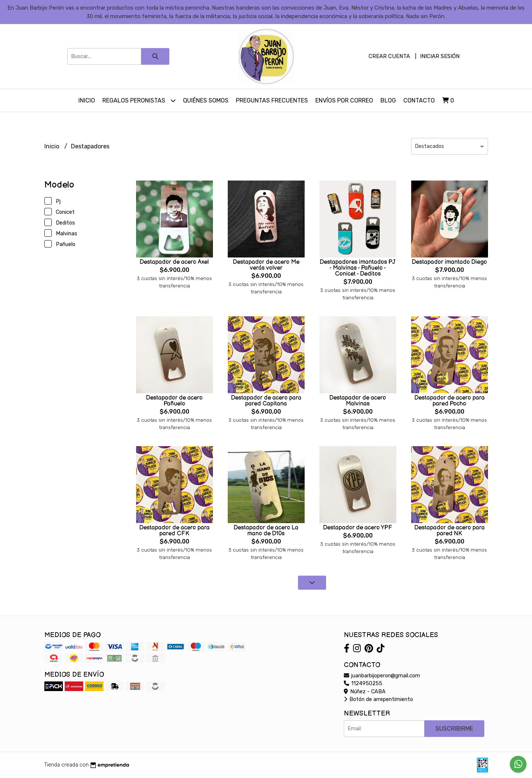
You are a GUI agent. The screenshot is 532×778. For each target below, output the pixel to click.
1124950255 (363, 683)
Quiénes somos (206, 100)
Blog (388, 100)
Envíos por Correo (344, 100)
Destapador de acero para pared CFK (174, 531)
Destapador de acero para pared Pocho (450, 401)
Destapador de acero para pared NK (450, 531)
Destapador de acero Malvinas (358, 401)
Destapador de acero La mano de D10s (266, 531)
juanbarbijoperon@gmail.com (382, 676)
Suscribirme (454, 729)
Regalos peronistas (139, 100)
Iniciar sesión (440, 56)
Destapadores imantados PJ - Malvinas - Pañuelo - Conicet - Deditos (358, 268)
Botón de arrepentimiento (378, 699)
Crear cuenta (389, 56)
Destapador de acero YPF (358, 528)
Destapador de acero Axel (174, 262)
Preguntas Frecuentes (272, 100)
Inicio (87, 100)
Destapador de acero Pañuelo (174, 401)
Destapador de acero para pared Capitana (266, 401)
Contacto (419, 100)
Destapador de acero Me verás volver (266, 265)
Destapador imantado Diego (449, 262)
